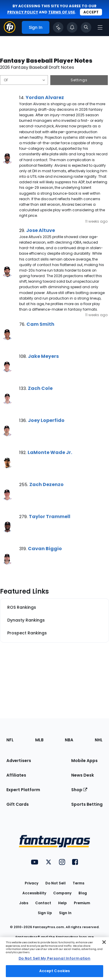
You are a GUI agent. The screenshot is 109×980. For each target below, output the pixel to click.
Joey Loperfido (46, 420)
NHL (99, 740)
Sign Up (45, 913)
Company (62, 893)
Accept (91, 12)
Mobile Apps (84, 761)
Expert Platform (23, 790)
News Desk (83, 775)
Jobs (24, 903)
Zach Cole (40, 388)
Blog (83, 893)
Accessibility (34, 893)
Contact (43, 903)
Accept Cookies (55, 971)
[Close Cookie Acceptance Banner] (104, 942)
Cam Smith (40, 324)
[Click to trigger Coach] (58, 27)
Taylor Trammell (50, 517)
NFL (10, 740)
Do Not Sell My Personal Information (54, 958)
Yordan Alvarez (45, 97)
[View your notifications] (72, 27)
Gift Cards (18, 804)
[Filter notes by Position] (24, 80)
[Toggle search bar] (86, 27)
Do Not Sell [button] (56, 883)
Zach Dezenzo (47, 484)
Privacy (32, 883)
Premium (82, 903)
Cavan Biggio (45, 549)
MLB (39, 740)
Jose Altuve (41, 230)
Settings (79, 80)
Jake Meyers (43, 356)
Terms (78, 883)
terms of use (62, 12)
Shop (79, 790)
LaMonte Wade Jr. (50, 452)
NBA (69, 740)
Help (62, 903)
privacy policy (23, 12)
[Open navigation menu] (100, 27)
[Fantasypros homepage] (10, 31)
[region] (54, 959)
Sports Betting (87, 804)
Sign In (65, 913)
